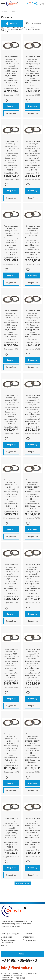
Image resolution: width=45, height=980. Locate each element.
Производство (29, 940)
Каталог (23, 954)
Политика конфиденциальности (12, 976)
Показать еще (23, 883)
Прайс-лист (28, 934)
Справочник (28, 937)
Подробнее (11, 113)
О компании (6, 937)
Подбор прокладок (10, 934)
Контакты (5, 946)
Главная (4, 12)
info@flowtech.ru (16, 968)
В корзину (11, 106)
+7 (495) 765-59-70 (19, 960)
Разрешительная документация (9, 941)
